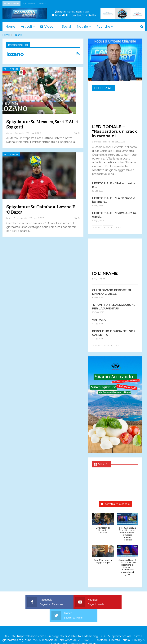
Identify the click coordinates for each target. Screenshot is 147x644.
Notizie (85, 27)
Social (68, 27)
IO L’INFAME (105, 273)
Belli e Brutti (11, 69)
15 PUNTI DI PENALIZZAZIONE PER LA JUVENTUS (114, 307)
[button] (103, 525)
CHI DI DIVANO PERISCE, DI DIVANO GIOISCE (111, 292)
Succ (108, 228)
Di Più (126, 27)
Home (10, 27)
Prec (97, 228)
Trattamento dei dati (85, 630)
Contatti (42, 4)
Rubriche (106, 27)
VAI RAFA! (99, 320)
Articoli (27, 27)
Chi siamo (29, 4)
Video (48, 27)
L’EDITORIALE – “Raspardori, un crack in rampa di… (115, 131)
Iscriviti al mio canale (115, 504)
